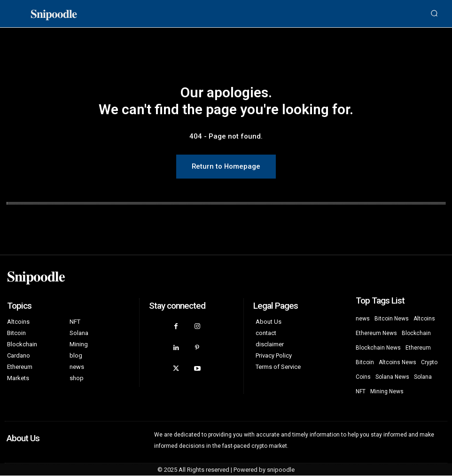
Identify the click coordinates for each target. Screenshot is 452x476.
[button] (434, 14)
